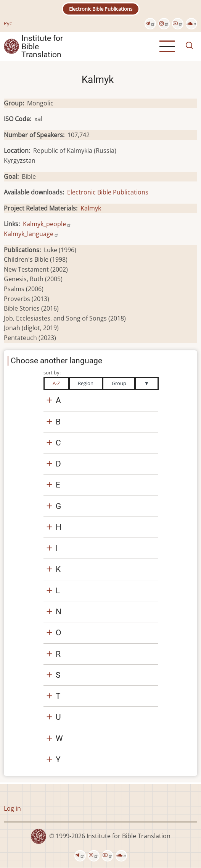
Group (119, 383)
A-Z (56, 383)
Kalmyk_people (47, 224)
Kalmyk (91, 208)
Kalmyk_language (31, 234)
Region (86, 383)
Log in (12, 808)
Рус (8, 23)
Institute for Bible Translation (42, 46)
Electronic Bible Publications (101, 9)
